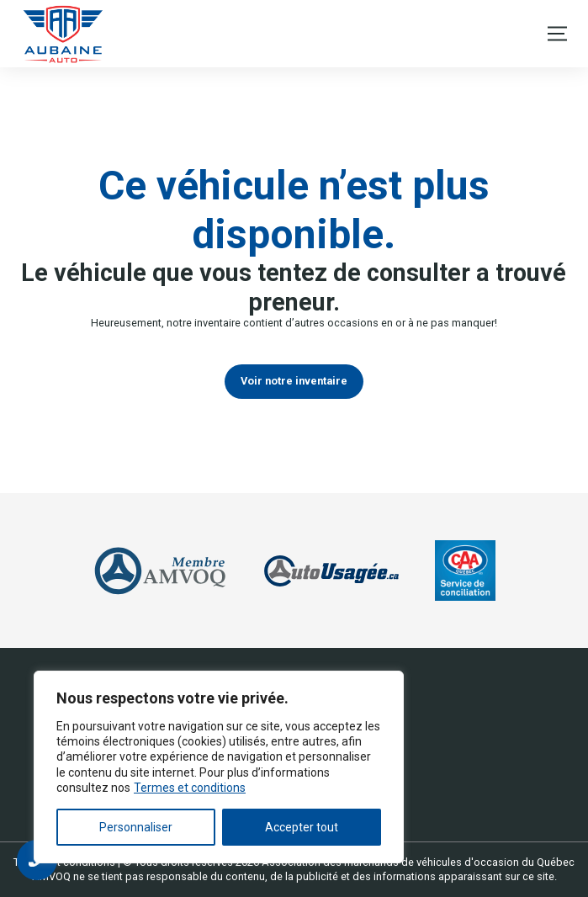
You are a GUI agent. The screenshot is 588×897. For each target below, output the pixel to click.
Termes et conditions (190, 788)
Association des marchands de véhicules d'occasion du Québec (418, 862)
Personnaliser (136, 827)
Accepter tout (302, 827)
